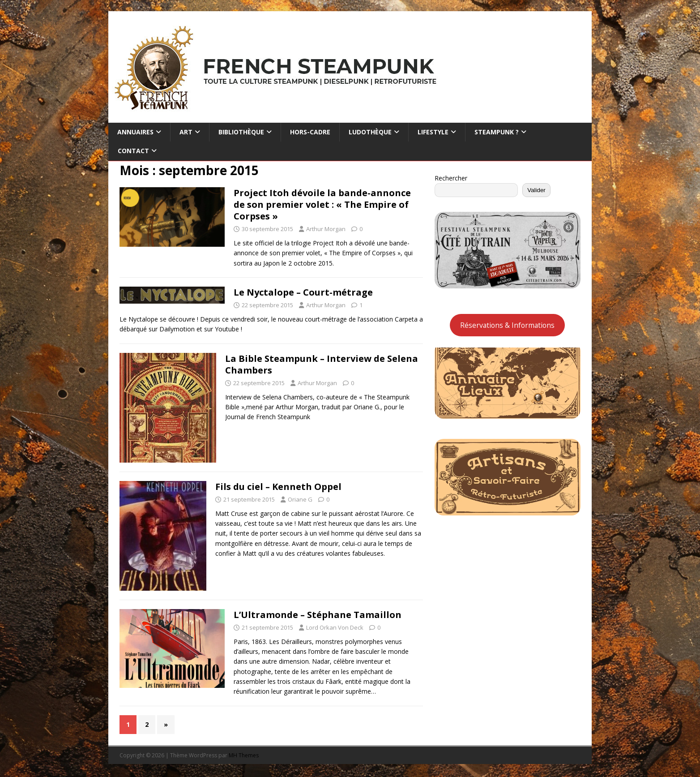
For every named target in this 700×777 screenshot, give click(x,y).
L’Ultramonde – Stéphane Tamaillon (318, 615)
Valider (536, 190)
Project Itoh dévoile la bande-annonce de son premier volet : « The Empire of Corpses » (322, 204)
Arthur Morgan (326, 229)
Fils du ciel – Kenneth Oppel (278, 487)
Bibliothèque (241, 132)
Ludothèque (370, 132)
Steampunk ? (497, 132)
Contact (133, 151)
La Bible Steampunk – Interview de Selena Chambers (322, 364)
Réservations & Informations (507, 325)
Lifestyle (433, 132)
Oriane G (300, 499)
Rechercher (451, 178)
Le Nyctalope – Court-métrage (303, 292)
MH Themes (244, 755)
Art (186, 132)
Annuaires (135, 132)
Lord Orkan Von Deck (335, 627)
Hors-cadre (310, 132)
